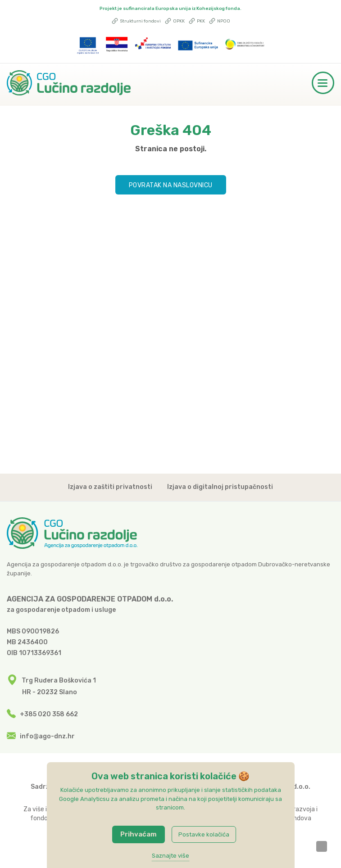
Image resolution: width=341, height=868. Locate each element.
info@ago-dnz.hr (47, 736)
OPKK (175, 21)
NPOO (219, 21)
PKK (197, 21)
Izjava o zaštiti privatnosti (110, 491)
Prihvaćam (139, 834)
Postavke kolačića (204, 834)
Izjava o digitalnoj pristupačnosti (220, 491)
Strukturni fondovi (136, 21)
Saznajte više (170, 856)
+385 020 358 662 (49, 714)
